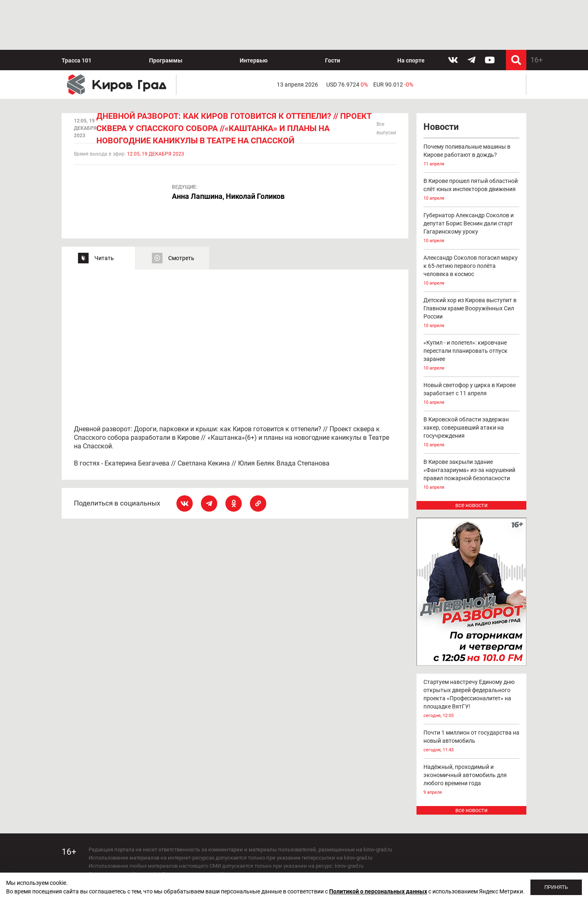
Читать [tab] (104, 208)
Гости (333, 11)
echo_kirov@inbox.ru (155, 857)
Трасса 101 (77, 11)
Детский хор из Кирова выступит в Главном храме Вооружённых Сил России (472, 264)
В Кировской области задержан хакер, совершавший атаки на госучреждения (472, 383)
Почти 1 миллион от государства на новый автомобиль (472, 692)
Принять (556, 887)
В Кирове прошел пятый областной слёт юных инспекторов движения (472, 141)
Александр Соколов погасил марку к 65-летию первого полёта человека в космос (472, 222)
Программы (166, 11)
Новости (441, 77)
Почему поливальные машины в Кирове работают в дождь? (472, 106)
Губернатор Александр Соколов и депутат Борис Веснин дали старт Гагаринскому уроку (472, 179)
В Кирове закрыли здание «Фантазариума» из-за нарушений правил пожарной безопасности (472, 426)
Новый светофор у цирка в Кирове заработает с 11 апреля (472, 345)
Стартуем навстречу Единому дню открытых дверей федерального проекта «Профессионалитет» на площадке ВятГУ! (472, 649)
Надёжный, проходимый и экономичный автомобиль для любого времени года (472, 730)
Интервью (254, 11)
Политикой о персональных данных (378, 891)
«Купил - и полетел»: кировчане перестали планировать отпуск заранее (472, 306)
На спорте (411, 11)
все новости (471, 456)
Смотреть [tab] (181, 208)
